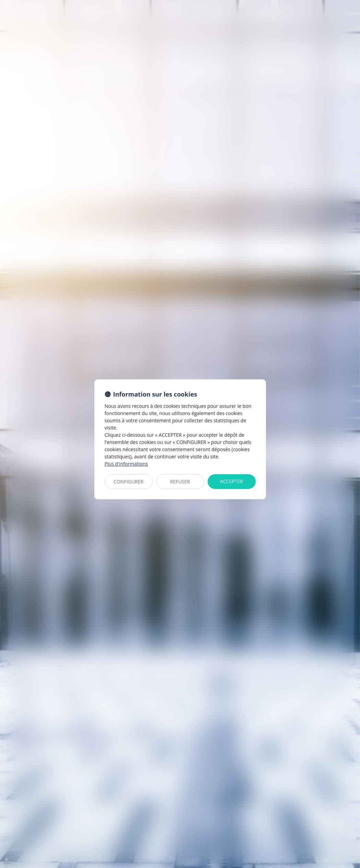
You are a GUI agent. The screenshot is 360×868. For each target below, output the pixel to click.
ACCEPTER (231, 481)
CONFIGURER (129, 482)
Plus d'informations (126, 464)
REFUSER (180, 482)
